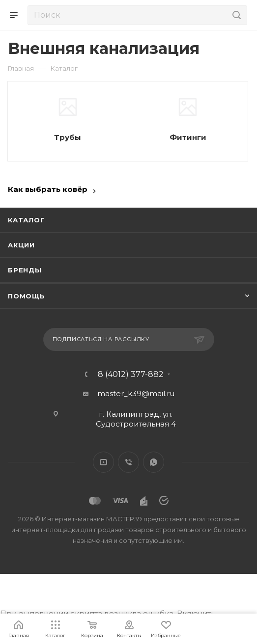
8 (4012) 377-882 (131, 375)
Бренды (25, 270)
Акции (21, 245)
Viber (128, 462)
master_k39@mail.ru (136, 393)
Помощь (27, 296)
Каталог (26, 220)
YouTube (103, 462)
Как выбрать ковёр (48, 189)
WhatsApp (154, 462)
